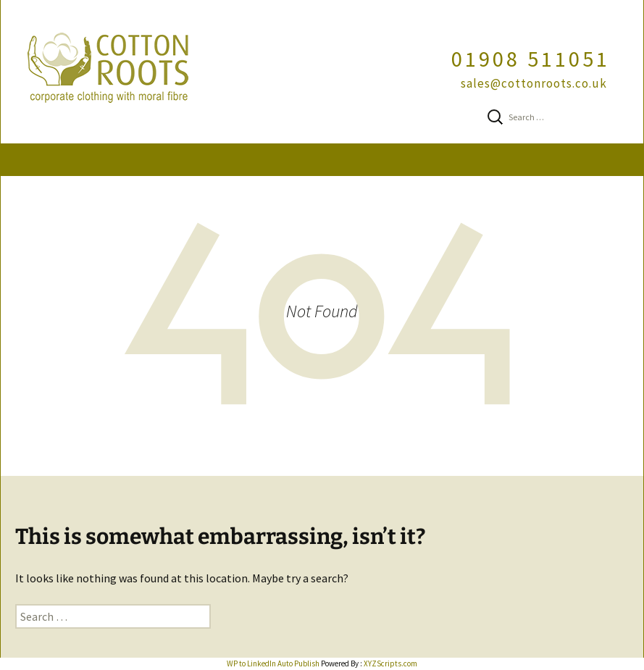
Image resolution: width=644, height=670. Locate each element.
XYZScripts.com (390, 663)
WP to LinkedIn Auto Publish (273, 663)
